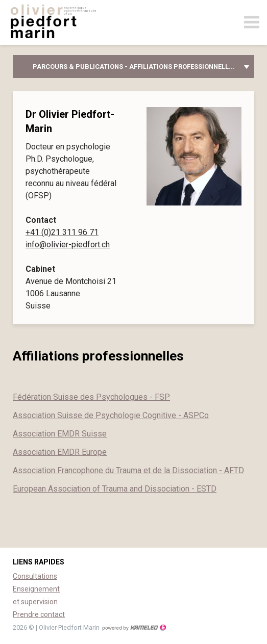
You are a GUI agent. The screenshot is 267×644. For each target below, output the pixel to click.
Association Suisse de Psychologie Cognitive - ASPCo (111, 415)
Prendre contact (39, 614)
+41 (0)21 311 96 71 (62, 232)
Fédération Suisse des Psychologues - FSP (91, 397)
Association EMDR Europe (60, 452)
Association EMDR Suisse (60, 434)
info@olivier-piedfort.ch (68, 244)
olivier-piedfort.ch (61, 24)
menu (252, 22)
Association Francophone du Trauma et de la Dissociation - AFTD (128, 470)
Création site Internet (134, 628)
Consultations (35, 576)
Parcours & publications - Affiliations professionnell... (133, 67)
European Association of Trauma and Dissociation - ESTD (115, 489)
